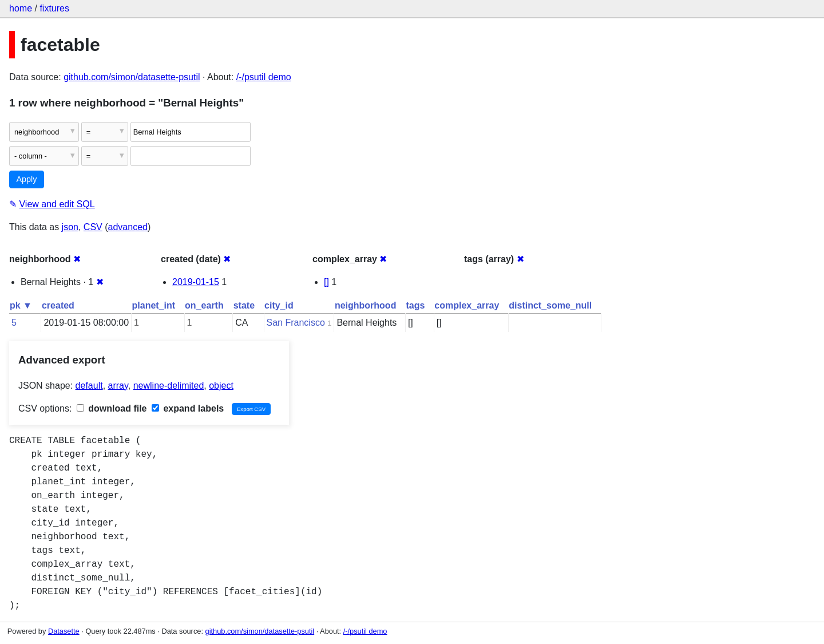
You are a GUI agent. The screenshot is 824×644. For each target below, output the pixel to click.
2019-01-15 (196, 282)
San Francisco (296, 323)
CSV (93, 227)
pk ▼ (21, 305)
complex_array (467, 305)
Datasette (64, 631)
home (21, 8)
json (70, 227)
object (221, 386)
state (244, 305)
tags (415, 305)
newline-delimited (169, 386)
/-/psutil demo (264, 77)
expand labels (188, 408)
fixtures (54, 8)
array (118, 386)
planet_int (154, 305)
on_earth (204, 305)
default (89, 386)
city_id (279, 305)
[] (326, 282)
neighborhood (366, 305)
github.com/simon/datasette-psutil (132, 77)
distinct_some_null (550, 305)
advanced (128, 227)
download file (112, 408)
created (58, 305)
